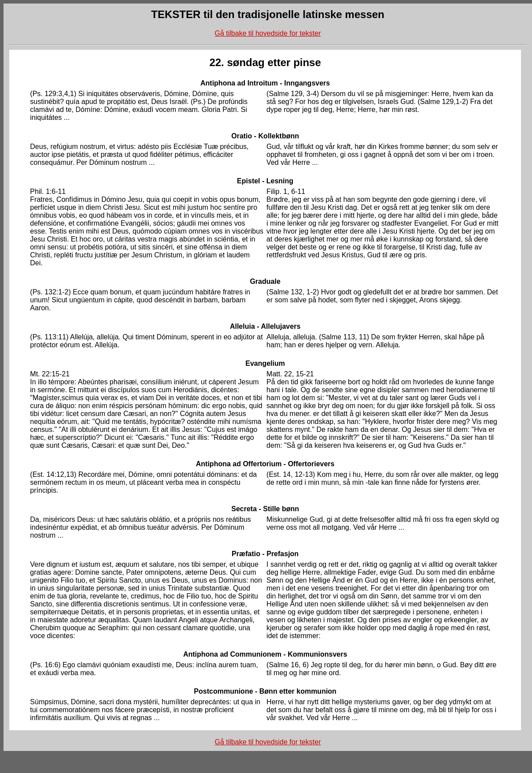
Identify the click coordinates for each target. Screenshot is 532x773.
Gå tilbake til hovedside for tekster (268, 33)
